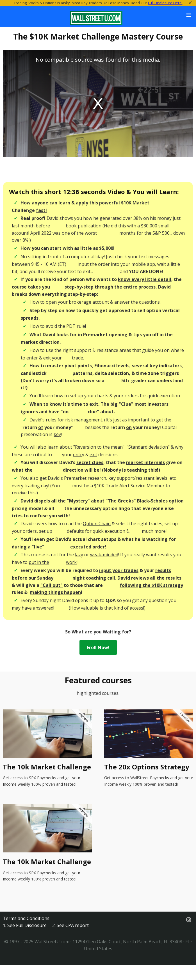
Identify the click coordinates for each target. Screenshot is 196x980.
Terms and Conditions (26, 918)
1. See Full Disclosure (25, 925)
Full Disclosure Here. (165, 3)
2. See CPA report (70, 925)
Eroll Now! (98, 647)
